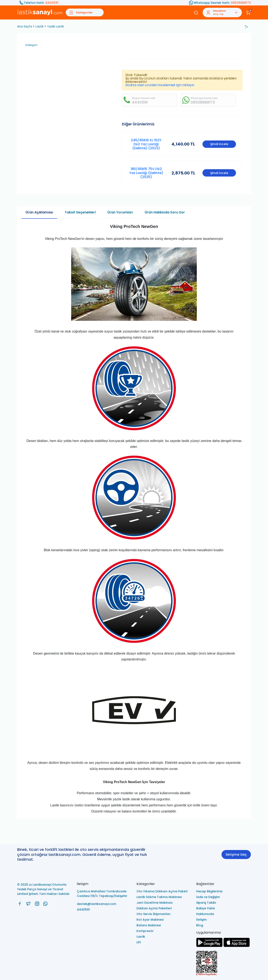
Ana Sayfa (25, 26)
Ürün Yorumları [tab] (120, 212)
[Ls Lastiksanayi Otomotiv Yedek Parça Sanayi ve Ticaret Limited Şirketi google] (209, 946)
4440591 (52, 3)
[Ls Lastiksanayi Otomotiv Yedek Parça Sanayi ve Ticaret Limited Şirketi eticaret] (224, 964)
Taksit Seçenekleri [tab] (80, 212)
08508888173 (241, 3)
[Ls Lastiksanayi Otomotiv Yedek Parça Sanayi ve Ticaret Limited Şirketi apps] (237, 946)
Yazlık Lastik (55, 26)
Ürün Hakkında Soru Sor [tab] (165, 212)
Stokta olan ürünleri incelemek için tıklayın (160, 85)
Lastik (40, 26)
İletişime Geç (236, 855)
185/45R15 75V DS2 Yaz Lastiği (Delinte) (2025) (146, 173)
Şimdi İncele (219, 144)
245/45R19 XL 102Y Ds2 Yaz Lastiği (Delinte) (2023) (146, 144)
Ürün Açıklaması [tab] (39, 212)
